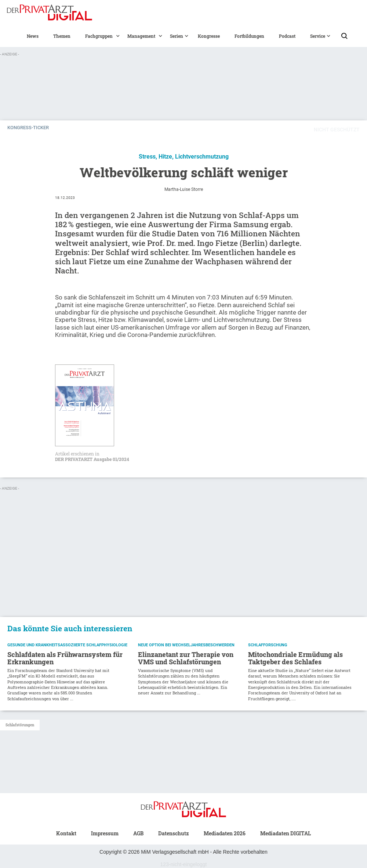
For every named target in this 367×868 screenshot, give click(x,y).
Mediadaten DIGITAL (286, 833)
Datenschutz (174, 833)
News (33, 36)
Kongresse (209, 36)
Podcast (287, 36)
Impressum (105, 833)
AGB (138, 833)
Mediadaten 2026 (225, 833)
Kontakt (66, 833)
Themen (62, 36)
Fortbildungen (249, 36)
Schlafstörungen (20, 725)
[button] (99, 36)
